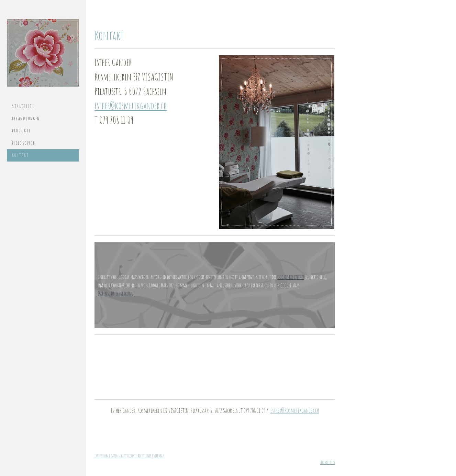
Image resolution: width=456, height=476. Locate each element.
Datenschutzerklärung (116, 294)
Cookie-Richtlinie (291, 277)
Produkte (21, 131)
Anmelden (328, 462)
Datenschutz (119, 456)
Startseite (23, 106)
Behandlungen (26, 119)
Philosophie (24, 143)
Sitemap (159, 456)
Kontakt (20, 155)
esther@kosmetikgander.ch (131, 106)
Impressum (102, 456)
